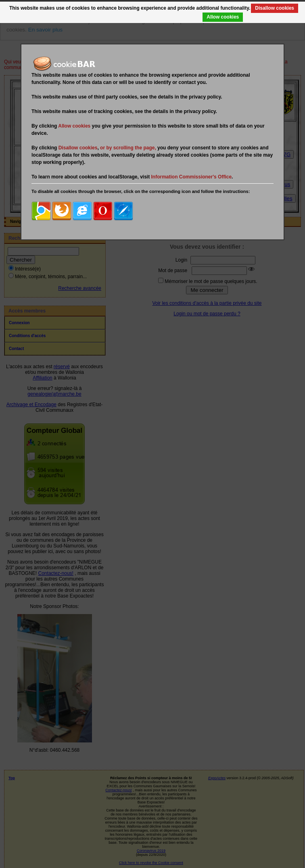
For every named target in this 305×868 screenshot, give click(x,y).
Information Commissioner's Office (192, 177)
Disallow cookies (275, 8)
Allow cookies (223, 17)
